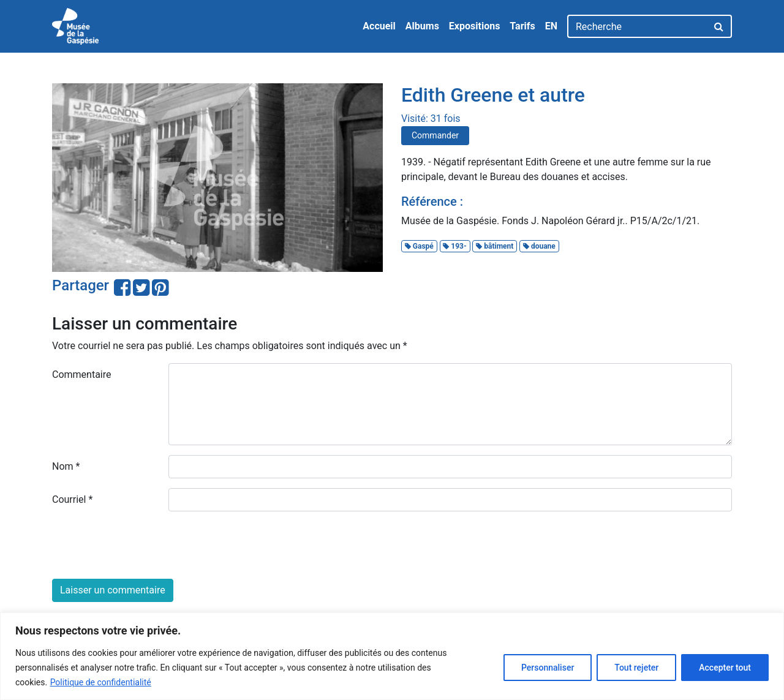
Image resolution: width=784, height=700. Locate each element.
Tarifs (522, 26)
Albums (422, 26)
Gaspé (419, 246)
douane (539, 246)
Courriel (72, 499)
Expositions (475, 26)
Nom (66, 466)
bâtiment (495, 246)
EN (551, 26)
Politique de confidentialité (101, 682)
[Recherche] (637, 26)
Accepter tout (725, 668)
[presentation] (145, 545)
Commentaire (82, 374)
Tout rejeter (636, 668)
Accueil (379, 26)
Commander (435, 135)
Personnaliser (548, 668)
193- (454, 246)
